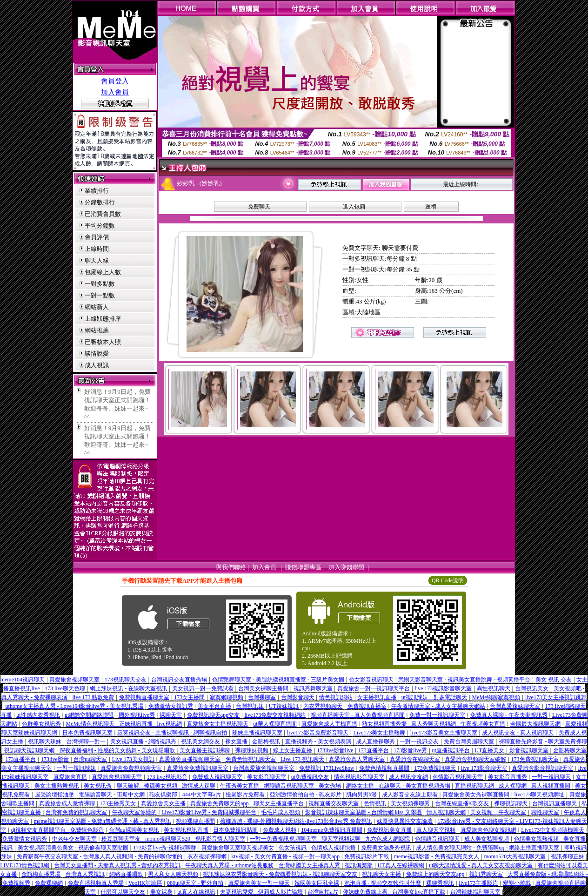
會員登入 (115, 81)
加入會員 (115, 92)
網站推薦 (97, 330)
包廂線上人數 (103, 272)
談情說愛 (97, 354)
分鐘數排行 (100, 202)
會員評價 (97, 237)
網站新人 (97, 307)
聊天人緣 (97, 260)
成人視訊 (97, 365)
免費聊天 (259, 207)
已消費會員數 (103, 214)
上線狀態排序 (103, 319)
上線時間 (97, 249)
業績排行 (97, 191)
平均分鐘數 (100, 226)
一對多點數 (100, 284)
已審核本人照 (103, 342)
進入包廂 (354, 207)
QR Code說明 (448, 580)
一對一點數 (100, 295)
